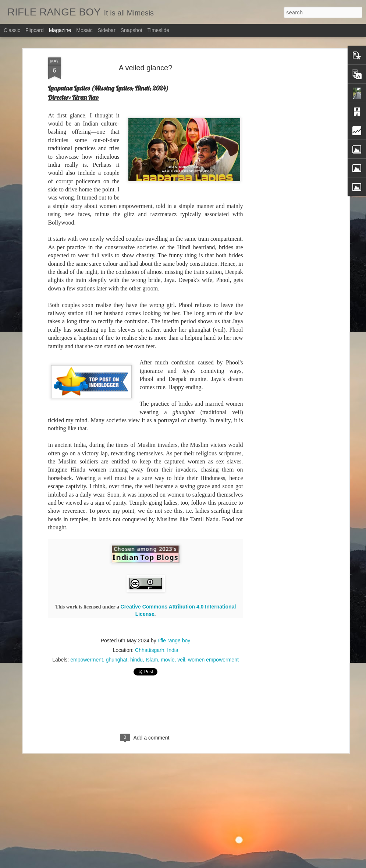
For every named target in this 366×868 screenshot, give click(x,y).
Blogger (212, 864)
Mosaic (84, 30)
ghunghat (117, 639)
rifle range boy (174, 620)
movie (168, 639)
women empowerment (213, 639)
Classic (12, 30)
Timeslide (158, 30)
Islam (152, 639)
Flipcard (35, 30)
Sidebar (107, 30)
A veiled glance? (146, 47)
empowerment (87, 639)
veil (181, 639)
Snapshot (132, 30)
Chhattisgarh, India (157, 629)
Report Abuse (233, 864)
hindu (136, 639)
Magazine (60, 30)
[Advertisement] (284, 153)
